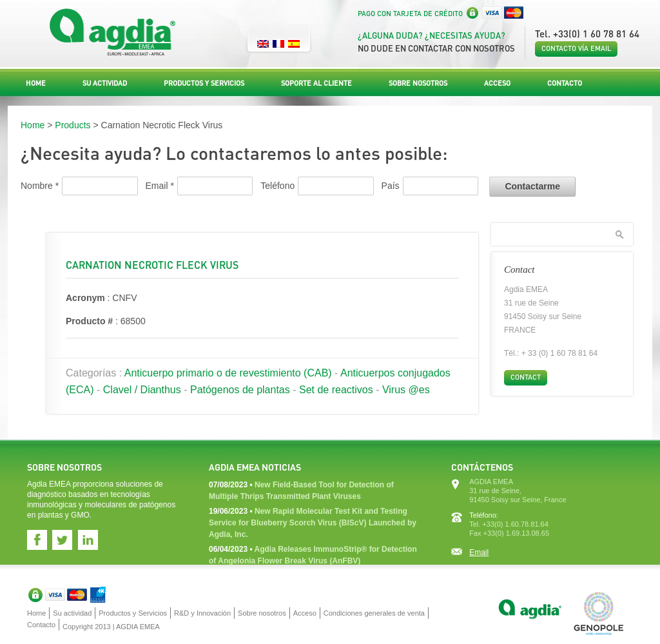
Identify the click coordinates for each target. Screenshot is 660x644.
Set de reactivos (336, 390)
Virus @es (406, 390)
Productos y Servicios (204, 83)
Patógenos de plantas (240, 390)
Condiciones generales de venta (374, 613)
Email (479, 552)
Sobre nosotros (418, 83)
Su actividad (105, 83)
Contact (526, 377)
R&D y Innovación (202, 613)
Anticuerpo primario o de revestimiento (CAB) (228, 373)
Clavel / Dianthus (142, 390)
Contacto (565, 83)
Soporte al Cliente (316, 83)
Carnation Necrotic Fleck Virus (152, 265)
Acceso (497, 83)
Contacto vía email (576, 48)
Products (73, 125)
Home (36, 83)
